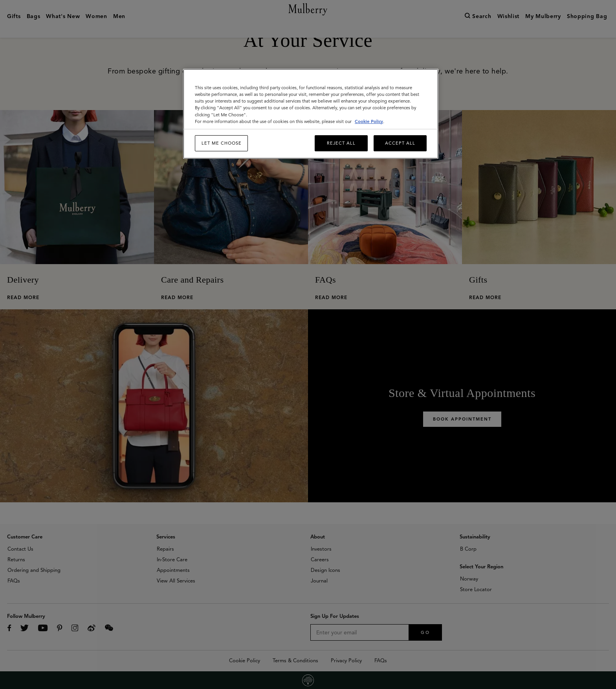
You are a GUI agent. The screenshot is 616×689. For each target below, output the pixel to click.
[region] (311, 114)
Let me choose (222, 143)
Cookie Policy (369, 121)
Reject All (341, 143)
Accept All (400, 143)
